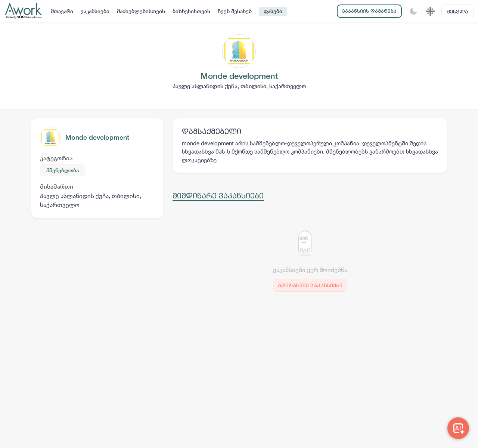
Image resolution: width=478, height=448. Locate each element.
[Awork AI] (458, 428)
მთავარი (62, 11)
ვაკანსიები (95, 11)
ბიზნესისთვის (191, 11)
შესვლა (457, 11)
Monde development (97, 137)
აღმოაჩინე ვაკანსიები (310, 285)
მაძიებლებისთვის (141, 11)
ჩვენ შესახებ (235, 11)
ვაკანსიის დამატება (369, 11)
